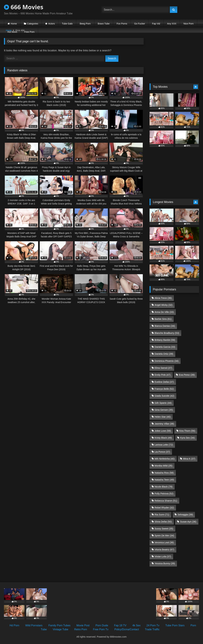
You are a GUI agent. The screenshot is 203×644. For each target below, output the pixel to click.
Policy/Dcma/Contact (127, 629)
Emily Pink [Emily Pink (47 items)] (163, 375)
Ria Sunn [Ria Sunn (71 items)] (162, 515)
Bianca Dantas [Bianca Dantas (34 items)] (165, 326)
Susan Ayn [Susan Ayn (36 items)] (188, 522)
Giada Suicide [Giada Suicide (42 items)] (164, 396)
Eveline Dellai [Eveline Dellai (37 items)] (164, 382)
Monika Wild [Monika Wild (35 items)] (163, 466)
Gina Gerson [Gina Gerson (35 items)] (164, 410)
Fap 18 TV (120, 625)
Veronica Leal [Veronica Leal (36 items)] (164, 542)
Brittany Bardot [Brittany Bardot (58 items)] (165, 340)
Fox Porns (122, 24)
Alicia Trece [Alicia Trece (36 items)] (163, 298)
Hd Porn (14, 625)
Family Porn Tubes (59, 625)
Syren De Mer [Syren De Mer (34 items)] (164, 535)
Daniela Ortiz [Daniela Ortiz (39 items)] (164, 354)
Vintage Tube (61, 629)
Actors (52, 24)
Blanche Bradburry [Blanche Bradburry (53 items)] (167, 333)
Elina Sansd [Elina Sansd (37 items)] (163, 368)
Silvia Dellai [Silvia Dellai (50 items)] (163, 522)
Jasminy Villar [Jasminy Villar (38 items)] (164, 424)
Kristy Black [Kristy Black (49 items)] (163, 438)
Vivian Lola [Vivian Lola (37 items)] (163, 556)
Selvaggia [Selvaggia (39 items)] (185, 515)
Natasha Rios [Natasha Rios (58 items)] (164, 473)
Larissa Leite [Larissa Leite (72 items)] (164, 445)
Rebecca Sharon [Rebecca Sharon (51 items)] (166, 501)
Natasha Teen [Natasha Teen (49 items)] (164, 480)
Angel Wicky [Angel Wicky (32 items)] (164, 305)
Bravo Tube (104, 24)
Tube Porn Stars (175, 625)
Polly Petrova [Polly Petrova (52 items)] (164, 494)
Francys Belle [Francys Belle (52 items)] (164, 389)
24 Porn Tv (153, 625)
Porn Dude (102, 625)
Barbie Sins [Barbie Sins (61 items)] (163, 319)
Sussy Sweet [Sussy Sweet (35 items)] (164, 529)
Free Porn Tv (101, 629)
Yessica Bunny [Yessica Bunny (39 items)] (165, 563)
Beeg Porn (85, 24)
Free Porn (29, 32)
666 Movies (24, 7)
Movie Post (83, 625)
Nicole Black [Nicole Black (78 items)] (164, 487)
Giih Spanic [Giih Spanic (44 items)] (163, 403)
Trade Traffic (152, 629)
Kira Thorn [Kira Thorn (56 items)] (187, 431)
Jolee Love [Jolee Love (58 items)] (163, 431)
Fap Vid (156, 24)
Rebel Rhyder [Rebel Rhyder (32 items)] (164, 508)
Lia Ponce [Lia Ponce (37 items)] (162, 452)
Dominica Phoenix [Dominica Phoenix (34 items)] (167, 361)
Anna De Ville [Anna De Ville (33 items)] (164, 312)
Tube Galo (67, 24)
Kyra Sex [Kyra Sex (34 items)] (187, 438)
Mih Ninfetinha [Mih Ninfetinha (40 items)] (165, 459)
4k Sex (136, 625)
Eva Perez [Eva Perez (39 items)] (187, 375)
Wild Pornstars (34, 625)
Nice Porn (188, 24)
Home (14, 24)
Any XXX (172, 24)
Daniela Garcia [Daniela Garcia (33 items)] (165, 347)
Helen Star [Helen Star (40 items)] (163, 417)
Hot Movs (12, 32)
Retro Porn (81, 629)
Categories (33, 24)
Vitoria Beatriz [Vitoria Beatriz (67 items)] (164, 550)
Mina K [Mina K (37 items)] (189, 459)
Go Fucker (140, 24)
